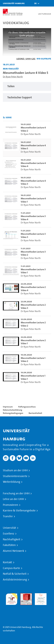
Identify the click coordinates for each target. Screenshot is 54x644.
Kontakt (7, 562)
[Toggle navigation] (50, 3)
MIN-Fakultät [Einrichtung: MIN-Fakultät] (11, 69)
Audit (23, 595)
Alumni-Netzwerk (13, 551)
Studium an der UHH (15, 470)
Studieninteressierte (15, 476)
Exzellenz (9, 534)
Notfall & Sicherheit (15, 574)
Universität (10, 528)
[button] (35, 3)
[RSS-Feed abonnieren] (4, 118)
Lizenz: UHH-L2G (26, 59)
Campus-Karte (11, 568)
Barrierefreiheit (35, 413)
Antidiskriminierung (15, 580)
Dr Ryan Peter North (13, 77)
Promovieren (11, 505)
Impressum (8, 407)
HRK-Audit (40, 595)
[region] (27, 86)
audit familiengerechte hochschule (12, 598)
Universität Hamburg (14, 3)
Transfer (8, 516)
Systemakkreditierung (12, 607)
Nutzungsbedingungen (13, 413)
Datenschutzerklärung (13, 410)
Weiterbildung (12, 482)
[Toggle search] (43, 3)
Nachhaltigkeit (12, 539)
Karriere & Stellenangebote (19, 511)
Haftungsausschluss (27, 407)
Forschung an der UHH (16, 493)
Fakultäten (9, 545)
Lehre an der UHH (13, 499)
